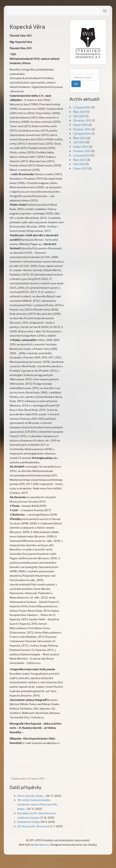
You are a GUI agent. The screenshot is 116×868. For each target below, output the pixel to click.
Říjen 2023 (80, 160)
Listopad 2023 (82, 155)
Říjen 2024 (80, 138)
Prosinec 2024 (82, 129)
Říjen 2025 (80, 112)
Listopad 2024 (82, 134)
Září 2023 (79, 164)
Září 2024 (79, 142)
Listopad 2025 (82, 107)
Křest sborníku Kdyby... (31, 796)
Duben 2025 (81, 125)
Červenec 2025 (82, 120)
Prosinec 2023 (82, 151)
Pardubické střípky (29, 822)
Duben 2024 (81, 147)
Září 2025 (79, 116)
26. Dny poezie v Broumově (33, 826)
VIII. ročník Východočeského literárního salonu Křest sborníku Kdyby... (37, 804)
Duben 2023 (81, 168)
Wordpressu (42, 845)
